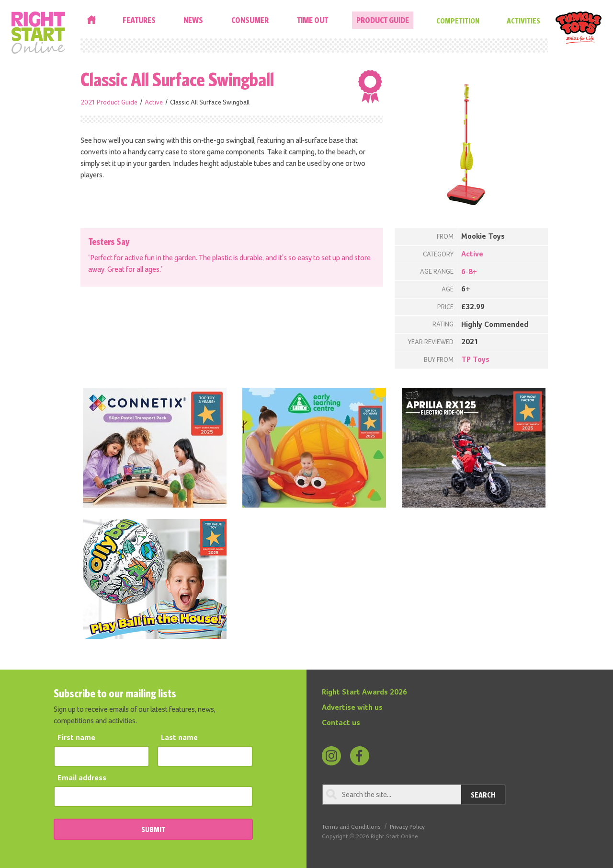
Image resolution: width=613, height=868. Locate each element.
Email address (82, 778)
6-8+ (469, 272)
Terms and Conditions (351, 827)
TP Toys (475, 360)
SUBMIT (153, 829)
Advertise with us (352, 708)
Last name (179, 738)
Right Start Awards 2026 (364, 693)
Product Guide (383, 20)
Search (483, 795)
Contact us (341, 723)
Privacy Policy (407, 827)
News (193, 20)
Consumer (250, 20)
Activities (523, 21)
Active (154, 103)
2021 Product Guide (109, 103)
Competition (458, 21)
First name (76, 738)
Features (139, 20)
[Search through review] (392, 795)
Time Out (312, 20)
